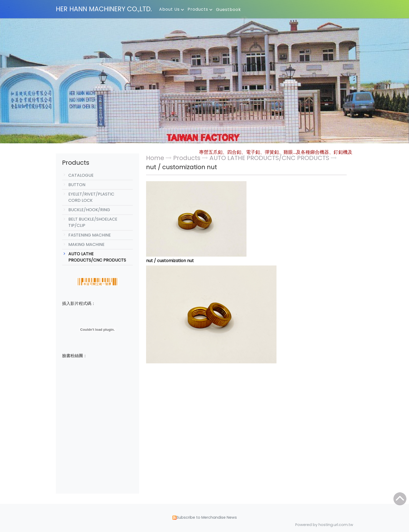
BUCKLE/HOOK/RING (89, 210)
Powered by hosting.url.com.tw (324, 525)
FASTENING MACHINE (90, 235)
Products (188, 158)
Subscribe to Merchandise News (207, 517)
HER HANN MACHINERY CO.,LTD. (104, 9)
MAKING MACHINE (86, 244)
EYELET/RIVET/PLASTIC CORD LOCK (91, 197)
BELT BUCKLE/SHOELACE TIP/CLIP (93, 222)
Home (155, 158)
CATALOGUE (81, 175)
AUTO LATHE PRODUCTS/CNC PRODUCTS (97, 257)
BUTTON (77, 185)
